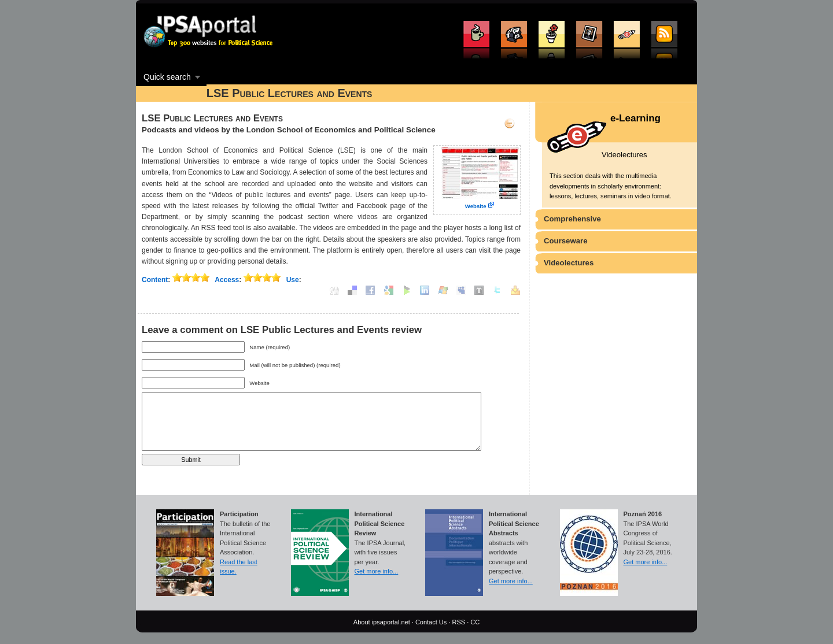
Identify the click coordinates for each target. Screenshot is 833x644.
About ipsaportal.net (382, 622)
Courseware (566, 241)
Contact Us (431, 622)
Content (155, 280)
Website (476, 206)
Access (227, 280)
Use (293, 280)
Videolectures (569, 263)
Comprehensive (572, 219)
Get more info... (377, 571)
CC (475, 622)
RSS (458, 622)
